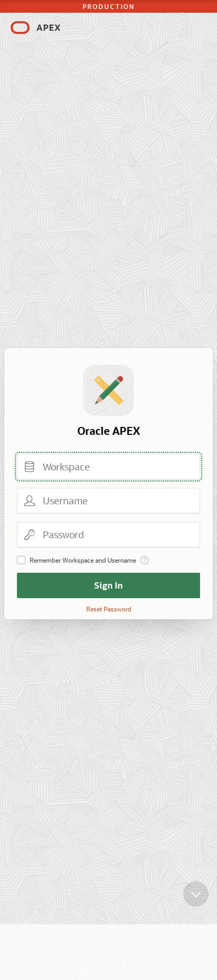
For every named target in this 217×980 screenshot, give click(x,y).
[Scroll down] (196, 899)
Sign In (108, 585)
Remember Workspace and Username (83, 560)
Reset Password (109, 609)
